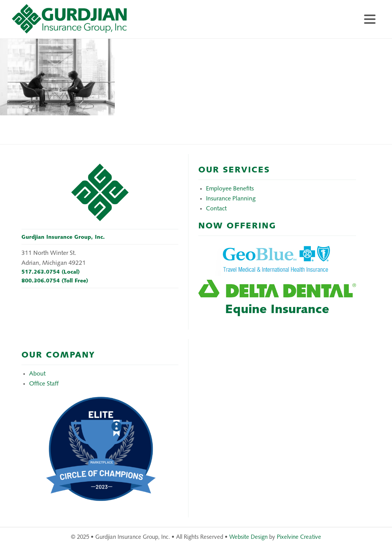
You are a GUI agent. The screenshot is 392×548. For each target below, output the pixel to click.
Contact (216, 209)
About (37, 374)
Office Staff (44, 384)
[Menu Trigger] (370, 18)
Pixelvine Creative (299, 537)
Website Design (248, 537)
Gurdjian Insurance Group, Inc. (88, 23)
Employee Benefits (230, 189)
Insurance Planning (231, 199)
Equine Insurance (277, 310)
